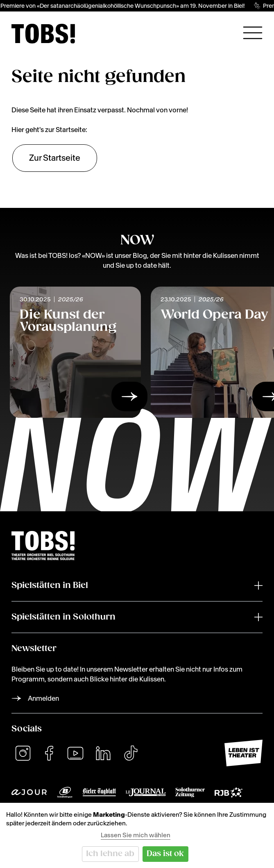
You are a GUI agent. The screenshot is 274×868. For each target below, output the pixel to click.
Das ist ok (165, 854)
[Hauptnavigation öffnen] (253, 33)
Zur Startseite (55, 158)
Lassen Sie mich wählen (136, 835)
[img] (43, 34)
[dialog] (137, 835)
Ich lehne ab (110, 854)
